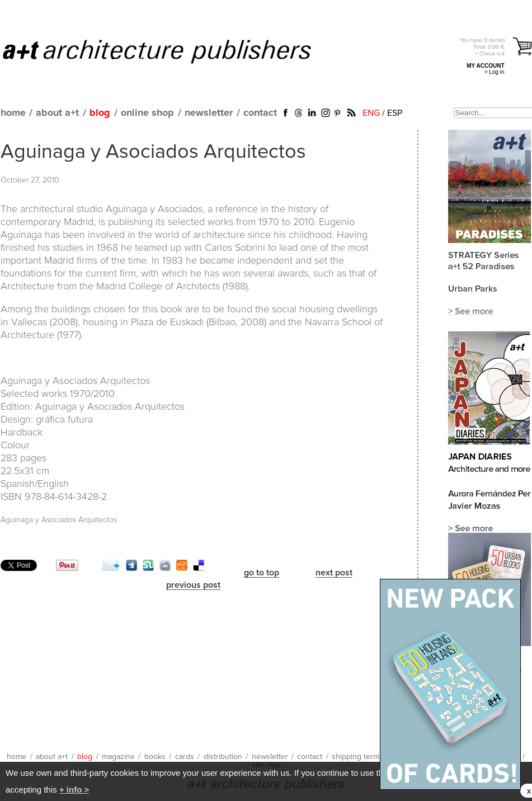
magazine (118, 757)
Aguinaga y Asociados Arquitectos (153, 152)
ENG (371, 113)
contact (260, 113)
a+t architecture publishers (171, 51)
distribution (223, 757)
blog (100, 113)
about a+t (57, 113)
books (155, 757)
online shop (147, 113)
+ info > (74, 790)
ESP (395, 113)
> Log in (495, 72)
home (13, 113)
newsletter (209, 113)
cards (185, 757)
